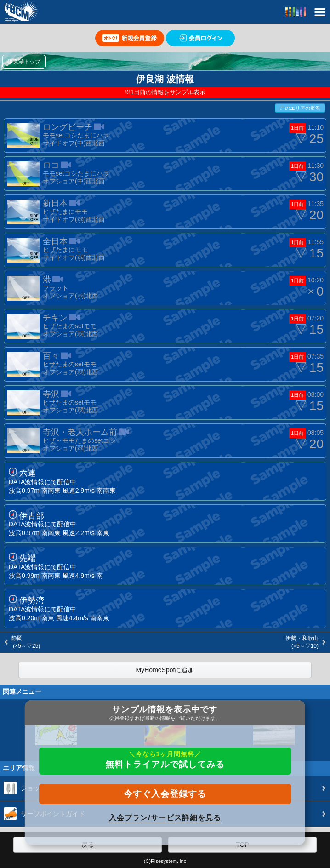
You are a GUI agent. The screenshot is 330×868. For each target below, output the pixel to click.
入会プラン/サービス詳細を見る (165, 818)
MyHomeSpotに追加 (165, 670)
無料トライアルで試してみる (165, 760)
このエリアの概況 (300, 108)
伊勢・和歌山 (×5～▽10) (302, 642)
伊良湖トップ (24, 62)
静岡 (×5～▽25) (26, 642)
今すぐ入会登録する (165, 794)
